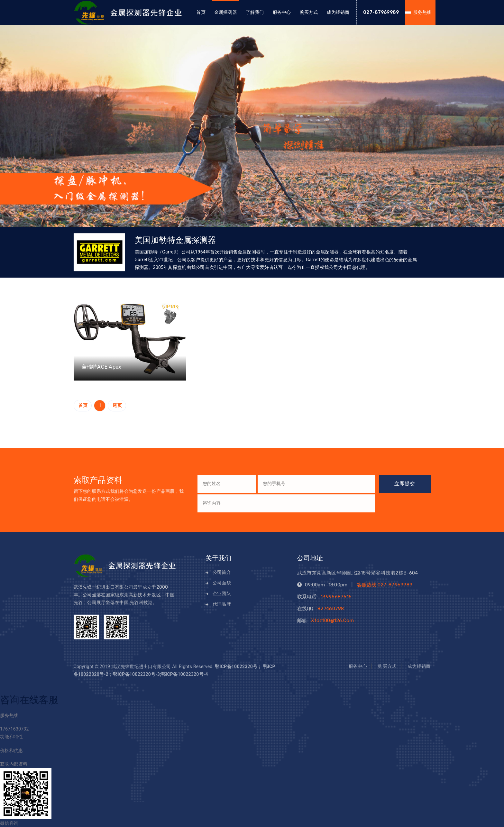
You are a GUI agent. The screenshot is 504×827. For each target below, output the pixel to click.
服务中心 (282, 12)
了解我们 (255, 12)
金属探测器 (226, 12)
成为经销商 (338, 12)
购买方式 (309, 12)
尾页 (117, 405)
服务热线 (422, 12)
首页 (201, 12)
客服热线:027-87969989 (385, 585)
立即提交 (405, 484)
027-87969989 (381, 12)
